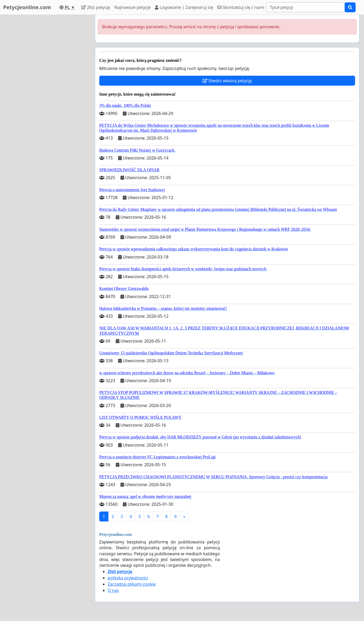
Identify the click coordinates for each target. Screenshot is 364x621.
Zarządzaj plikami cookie (132, 584)
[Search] (306, 7)
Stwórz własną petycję (227, 81)
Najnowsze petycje (132, 7)
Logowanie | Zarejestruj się (184, 7)
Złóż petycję (96, 7)
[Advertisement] (44, 94)
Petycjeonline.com (27, 7)
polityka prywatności (128, 578)
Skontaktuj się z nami (241, 7)
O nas (113, 590)
